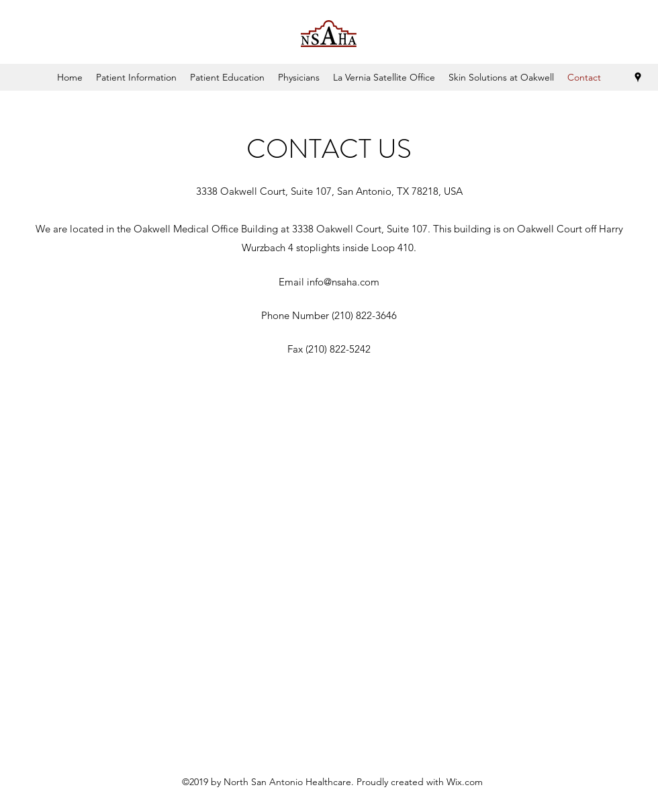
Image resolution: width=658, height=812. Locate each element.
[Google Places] (638, 77)
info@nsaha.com (343, 282)
